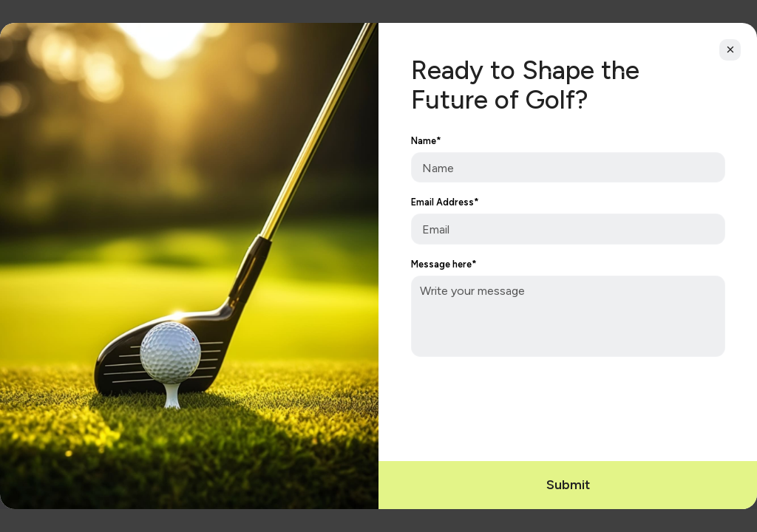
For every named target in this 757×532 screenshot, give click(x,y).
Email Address (445, 202)
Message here (444, 265)
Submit (568, 485)
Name (426, 141)
